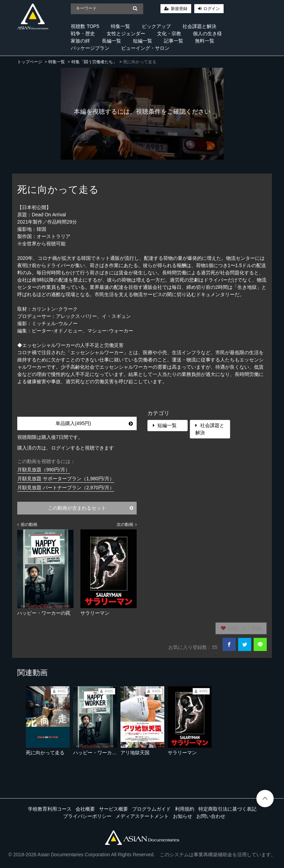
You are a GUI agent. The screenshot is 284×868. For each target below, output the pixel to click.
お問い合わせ (211, 816)
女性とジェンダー (126, 34)
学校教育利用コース (50, 809)
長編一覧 (111, 41)
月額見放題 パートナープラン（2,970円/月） (66, 488)
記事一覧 (174, 41)
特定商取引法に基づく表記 (227, 809)
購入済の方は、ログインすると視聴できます (66, 448)
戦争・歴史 (83, 34)
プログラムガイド (151, 809)
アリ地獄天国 (135, 753)
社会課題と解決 (199, 26)
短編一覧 (143, 41)
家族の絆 (80, 41)
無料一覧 (205, 41)
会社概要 (85, 809)
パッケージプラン (90, 48)
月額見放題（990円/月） (44, 470)
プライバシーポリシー (87, 816)
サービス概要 (114, 809)
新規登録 (179, 9)
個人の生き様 (207, 34)
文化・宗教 (169, 34)
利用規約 (185, 809)
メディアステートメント (142, 816)
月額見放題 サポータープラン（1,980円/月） (66, 479)
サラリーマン (182, 753)
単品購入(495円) (94, 423)
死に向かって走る (45, 753)
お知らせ (183, 816)
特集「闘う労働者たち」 (94, 62)
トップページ (30, 62)
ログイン (212, 9)
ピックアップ (156, 26)
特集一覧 (120, 26)
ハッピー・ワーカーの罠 (100, 753)
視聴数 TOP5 (85, 26)
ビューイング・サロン (145, 48)
